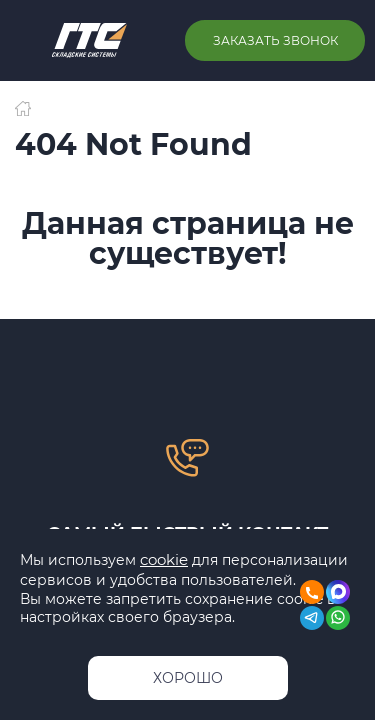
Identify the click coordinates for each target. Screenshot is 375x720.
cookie (164, 559)
